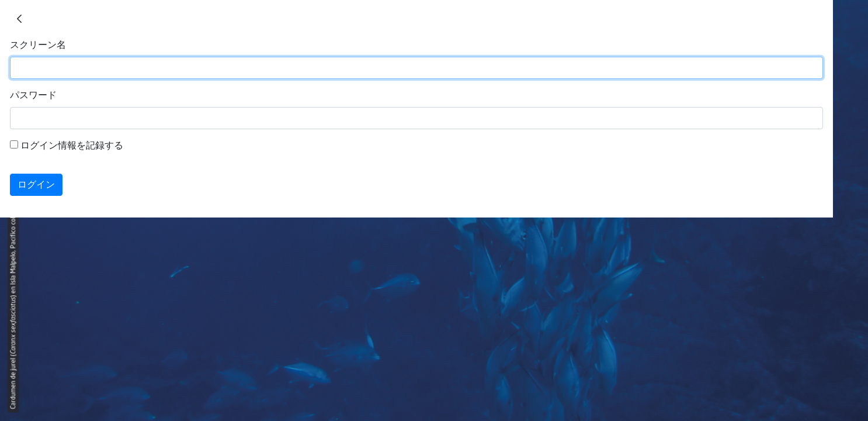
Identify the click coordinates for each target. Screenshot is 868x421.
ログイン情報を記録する (67, 145)
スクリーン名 (38, 45)
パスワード (33, 95)
